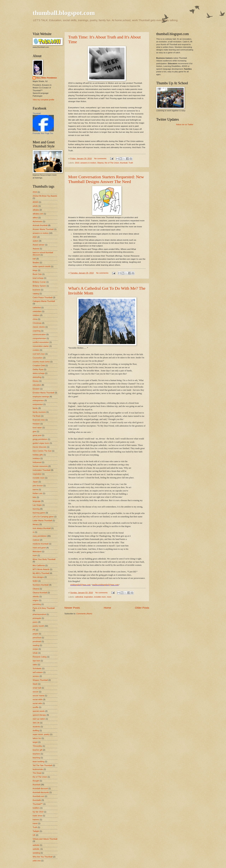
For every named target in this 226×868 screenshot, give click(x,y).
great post (37, 435)
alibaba (36, 210)
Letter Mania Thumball (42, 520)
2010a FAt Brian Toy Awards (45, 196)
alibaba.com (38, 214)
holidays (36, 458)
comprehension (39, 338)
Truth (131, 163)
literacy (36, 524)
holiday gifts (38, 455)
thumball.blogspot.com (64, 13)
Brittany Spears (39, 286)
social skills (38, 699)
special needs (39, 711)
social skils (37, 703)
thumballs (37, 800)
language (37, 501)
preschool (37, 638)
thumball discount (40, 788)
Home (107, 608)
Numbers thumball (41, 585)
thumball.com (38, 796)
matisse (36, 540)
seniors (36, 676)
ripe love (36, 661)
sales (35, 665)
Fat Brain (37, 416)
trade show (37, 816)
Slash (35, 684)
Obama (100, 163)
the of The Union (112, 163)
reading (36, 645)
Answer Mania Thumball (43, 229)
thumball (124, 163)
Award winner (39, 245)
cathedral (79, 597)
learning (36, 509)
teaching (36, 758)
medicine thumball (41, 544)
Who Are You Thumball (43, 857)
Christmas (37, 323)
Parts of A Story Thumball (44, 608)
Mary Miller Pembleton (47, 78)
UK (34, 835)
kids (34, 497)
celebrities (37, 311)
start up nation (39, 719)
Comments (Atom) (84, 614)
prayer (35, 634)
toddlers (36, 808)
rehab (35, 653)
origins (36, 600)
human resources (40, 466)
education (37, 385)
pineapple (37, 618)
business (37, 290)
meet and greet (39, 548)
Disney (36, 381)
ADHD (35, 202)
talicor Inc (37, 738)
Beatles (36, 263)
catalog (36, 294)
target (35, 742)
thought (36, 781)
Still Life (36, 723)
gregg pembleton (40, 439)
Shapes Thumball (40, 680)
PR (34, 630)
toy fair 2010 (38, 812)
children (36, 315)
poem (35, 622)
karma (35, 489)
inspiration (88, 597)
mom (109, 597)
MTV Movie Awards (41, 569)
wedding (36, 853)
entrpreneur (38, 404)
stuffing (36, 730)
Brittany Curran (39, 282)
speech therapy (39, 715)
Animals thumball (40, 225)
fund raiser (37, 428)
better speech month (42, 266)
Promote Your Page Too (43, 133)
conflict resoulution (41, 342)
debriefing (37, 377)
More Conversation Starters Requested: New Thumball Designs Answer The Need (106, 179)
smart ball (37, 688)
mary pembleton (40, 536)
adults (35, 206)
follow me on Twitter (185, 124)
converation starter (41, 346)
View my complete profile (43, 100)
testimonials (38, 769)
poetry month (38, 626)
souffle (35, 707)
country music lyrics (41, 362)
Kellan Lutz (38, 493)
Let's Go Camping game (43, 517)
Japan (35, 482)
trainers (36, 820)
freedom (36, 424)
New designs (38, 577)
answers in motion (88, 163)
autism (36, 241)
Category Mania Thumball (44, 301)
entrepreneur (38, 400)
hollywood (37, 462)
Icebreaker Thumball (41, 470)
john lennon (38, 486)
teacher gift (38, 750)
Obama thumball (40, 593)
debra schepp (39, 373)
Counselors (38, 358)
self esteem (38, 672)
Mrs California (39, 565)
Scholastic (37, 668)
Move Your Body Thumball (44, 559)
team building (38, 762)
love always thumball (42, 528)
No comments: (101, 159)
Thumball (37, 113)
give (34, 431)
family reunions (39, 412)
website (36, 845)
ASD (35, 237)
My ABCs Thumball (41, 573)
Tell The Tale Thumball (42, 765)
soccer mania (38, 696)
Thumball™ (38, 804)
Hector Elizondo (40, 447)
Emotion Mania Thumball (43, 393)
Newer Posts (72, 608)
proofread (37, 641)
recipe (35, 649)
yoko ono (37, 861)
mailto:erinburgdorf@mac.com (105, 585)
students (36, 727)
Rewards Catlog (40, 657)
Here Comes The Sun (42, 451)
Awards (36, 249)
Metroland (37, 552)
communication (39, 334)
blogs (35, 270)
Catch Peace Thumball (42, 297)
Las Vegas (37, 505)
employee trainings (41, 397)
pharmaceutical (39, 614)
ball (34, 259)
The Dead (37, 773)
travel (35, 823)
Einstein (36, 389)
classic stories (39, 327)
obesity (36, 596)
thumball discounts (41, 792)
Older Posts (142, 608)
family (35, 408)
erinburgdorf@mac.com (80, 585)
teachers (36, 754)
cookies (36, 350)
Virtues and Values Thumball (45, 839)
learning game (39, 513)
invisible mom (100, 597)
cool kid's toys (39, 354)
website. (36, 849)
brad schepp (38, 278)
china (35, 319)
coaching (37, 331)
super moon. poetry (41, 734)
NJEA (35, 581)
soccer (36, 692)
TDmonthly (37, 746)
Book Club (37, 274)
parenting (37, 604)
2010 (77, 163)
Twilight (36, 831)
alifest (35, 218)
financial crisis (39, 420)
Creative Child (39, 366)
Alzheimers (38, 221)
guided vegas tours (41, 443)
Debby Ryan (38, 369)
